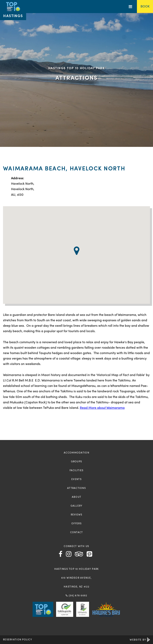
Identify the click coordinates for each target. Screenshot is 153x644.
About (76, 497)
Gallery (77, 506)
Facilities (77, 470)
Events (76, 479)
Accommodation (76, 452)
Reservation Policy (18, 639)
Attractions (76, 488)
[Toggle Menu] (130, 7)
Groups (77, 461)
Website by (140, 640)
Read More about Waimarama (102, 408)
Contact (77, 532)
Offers (76, 523)
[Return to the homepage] (13, 10)
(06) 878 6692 (76, 595)
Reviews (77, 514)
